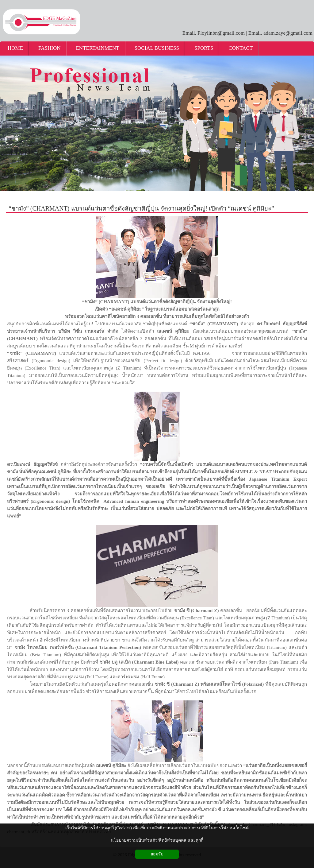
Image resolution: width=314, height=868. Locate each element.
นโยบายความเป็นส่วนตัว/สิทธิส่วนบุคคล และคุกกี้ (157, 840)
